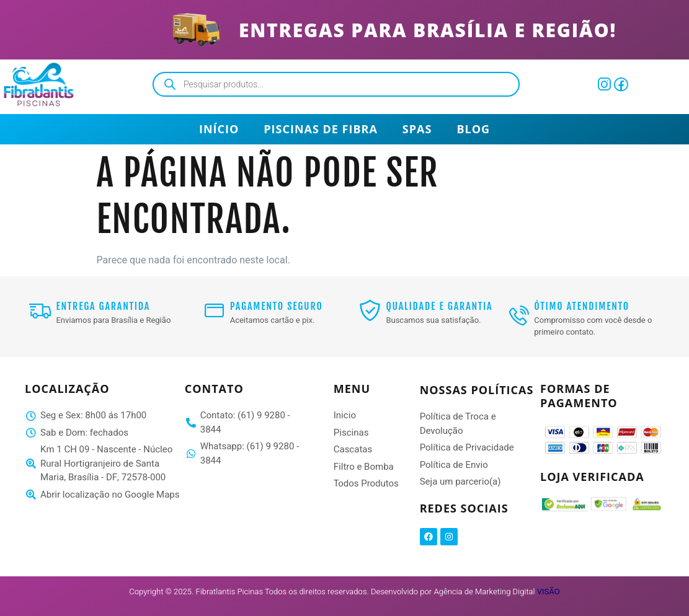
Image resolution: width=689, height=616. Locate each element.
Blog (473, 129)
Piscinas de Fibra (321, 129)
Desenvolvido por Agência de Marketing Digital (465, 592)
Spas (417, 129)
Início (219, 129)
